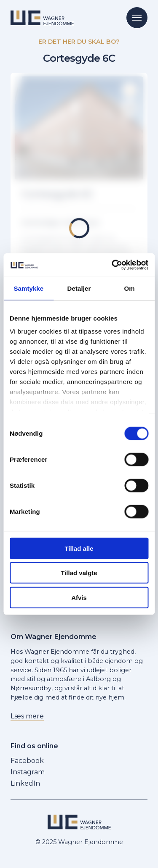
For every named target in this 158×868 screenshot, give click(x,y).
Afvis (79, 597)
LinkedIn (25, 783)
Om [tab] (130, 288)
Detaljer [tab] (79, 288)
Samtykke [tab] (28, 288)
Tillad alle (79, 548)
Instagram (28, 772)
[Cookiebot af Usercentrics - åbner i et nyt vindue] (112, 265)
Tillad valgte (79, 573)
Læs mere (27, 716)
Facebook (27, 761)
